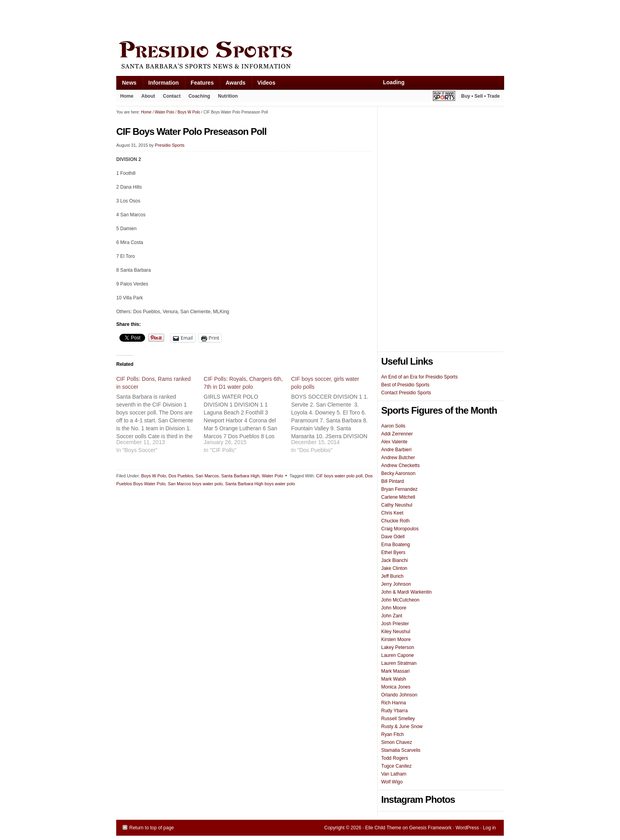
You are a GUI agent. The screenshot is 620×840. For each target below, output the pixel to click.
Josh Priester (395, 624)
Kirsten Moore (396, 639)
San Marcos (207, 476)
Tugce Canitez (396, 766)
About (146, 98)
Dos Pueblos (181, 476)
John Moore (394, 608)
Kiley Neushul (396, 632)
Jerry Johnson (396, 584)
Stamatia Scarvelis (401, 750)
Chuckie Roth (395, 521)
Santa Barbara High (240, 476)
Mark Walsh (394, 679)
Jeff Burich (392, 576)
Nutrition (228, 96)
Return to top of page (152, 828)
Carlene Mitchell (398, 497)
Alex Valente (394, 442)
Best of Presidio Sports (405, 385)
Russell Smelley (398, 719)
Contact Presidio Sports (406, 393)
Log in (489, 828)
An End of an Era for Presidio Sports (419, 377)
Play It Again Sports (444, 97)
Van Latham (394, 774)
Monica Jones (396, 687)
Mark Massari (395, 671)
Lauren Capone (398, 655)
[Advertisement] (260, 19)
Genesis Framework (430, 828)
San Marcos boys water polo (195, 484)
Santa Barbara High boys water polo (260, 484)
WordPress (467, 828)
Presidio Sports (310, 56)
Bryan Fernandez (399, 489)
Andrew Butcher (398, 458)
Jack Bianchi (394, 560)
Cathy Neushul (397, 505)
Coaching (199, 96)
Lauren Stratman (399, 663)
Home (127, 96)
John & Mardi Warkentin (406, 592)
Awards (232, 84)
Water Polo (272, 476)
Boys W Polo (154, 476)
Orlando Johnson (399, 695)
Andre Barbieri (396, 450)
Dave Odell (393, 537)
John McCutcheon (400, 600)
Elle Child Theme (383, 828)
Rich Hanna (394, 703)
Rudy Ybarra (394, 711)
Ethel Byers (393, 552)
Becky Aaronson (398, 473)
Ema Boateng (396, 545)
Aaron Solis (393, 426)
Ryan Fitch (392, 734)
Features (199, 84)
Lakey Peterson (398, 647)
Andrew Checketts (400, 465)
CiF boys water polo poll (339, 476)
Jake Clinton (394, 568)
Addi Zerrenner (397, 434)
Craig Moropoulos (400, 529)
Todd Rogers (395, 758)
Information (161, 84)
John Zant (392, 616)
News (127, 84)
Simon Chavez (397, 742)
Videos (267, 83)
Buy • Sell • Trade (480, 96)
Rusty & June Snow (402, 726)
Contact (172, 96)
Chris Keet (392, 513)
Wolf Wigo (392, 782)
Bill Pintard (392, 481)
